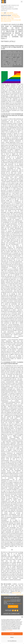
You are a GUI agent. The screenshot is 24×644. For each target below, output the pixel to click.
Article (2, 13)
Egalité (20, 20)
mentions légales (9, 630)
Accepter (12, 634)
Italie (2, 21)
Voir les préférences (12, 641)
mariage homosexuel (7, 21)
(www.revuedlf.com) (17, 604)
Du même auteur (13, 606)
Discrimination (9, 20)
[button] (22, 617)
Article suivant (20, 595)
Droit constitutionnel (14, 14)
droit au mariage (15, 20)
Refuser (12, 637)
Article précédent (5, 595)
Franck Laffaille (10, 13)
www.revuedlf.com (16, 593)
